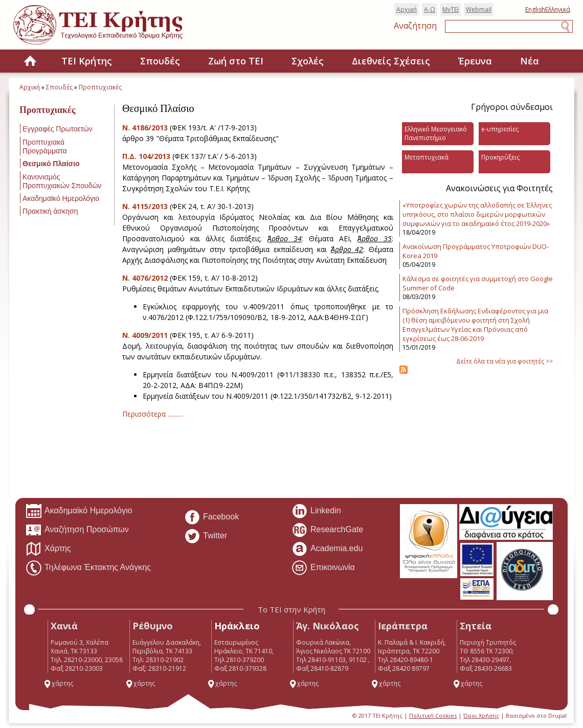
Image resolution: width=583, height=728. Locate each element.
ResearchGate (327, 530)
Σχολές (308, 61)
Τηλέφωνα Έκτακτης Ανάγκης (88, 568)
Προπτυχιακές (100, 87)
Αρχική (407, 9)
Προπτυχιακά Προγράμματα (45, 146)
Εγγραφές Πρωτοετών (58, 129)
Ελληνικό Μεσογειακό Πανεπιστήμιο (436, 133)
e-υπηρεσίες (500, 129)
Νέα (530, 61)
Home (30, 62)
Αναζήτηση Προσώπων (77, 530)
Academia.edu (327, 549)
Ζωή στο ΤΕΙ (236, 61)
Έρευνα (475, 61)
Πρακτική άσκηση (50, 211)
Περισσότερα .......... (153, 414)
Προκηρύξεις (500, 157)
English (535, 9)
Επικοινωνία (323, 568)
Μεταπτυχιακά (427, 157)
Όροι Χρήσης (481, 715)
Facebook (211, 517)
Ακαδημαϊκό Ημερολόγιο (61, 198)
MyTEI (451, 9)
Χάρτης (48, 549)
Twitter (206, 536)
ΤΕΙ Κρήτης (87, 61)
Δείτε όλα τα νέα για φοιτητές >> (504, 361)
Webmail (479, 9)
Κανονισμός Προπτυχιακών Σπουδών (62, 181)
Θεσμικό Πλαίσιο (51, 164)
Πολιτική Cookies (433, 715)
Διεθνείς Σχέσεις (391, 61)
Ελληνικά (558, 9)
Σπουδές (160, 61)
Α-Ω (430, 9)
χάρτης (58, 683)
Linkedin (316, 511)
